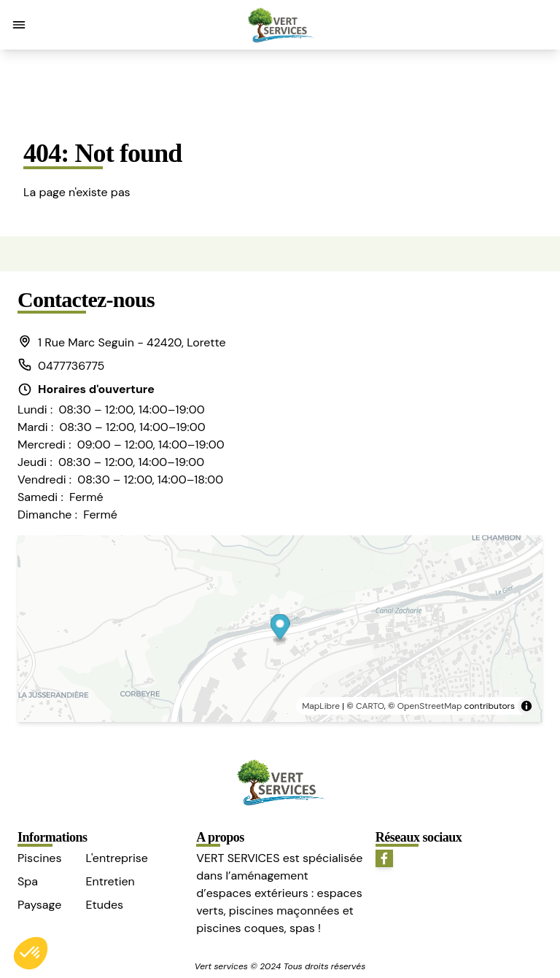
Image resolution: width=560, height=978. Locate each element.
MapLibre (321, 706)
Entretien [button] (110, 881)
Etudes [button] (104, 905)
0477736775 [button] (61, 365)
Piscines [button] (39, 858)
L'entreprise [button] (116, 858)
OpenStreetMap (430, 706)
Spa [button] (28, 881)
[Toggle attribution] (526, 706)
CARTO (370, 706)
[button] (19, 25)
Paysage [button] (39, 905)
